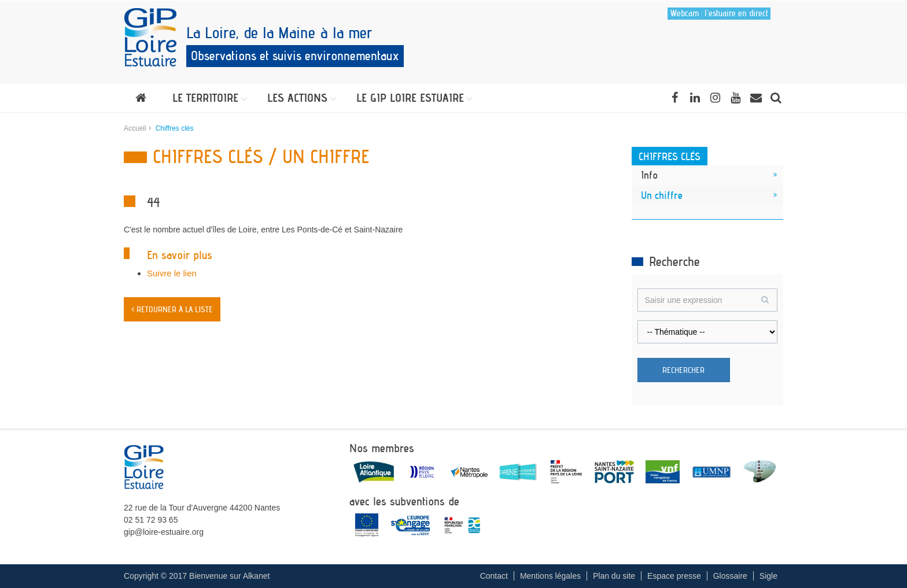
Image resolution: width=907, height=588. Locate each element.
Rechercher (683, 370)
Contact (494, 576)
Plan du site (614, 576)
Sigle (768, 576)
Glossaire (730, 576)
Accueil (135, 128)
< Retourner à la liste (172, 309)
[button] (207, 98)
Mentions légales (550, 576)
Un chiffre (662, 195)
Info (649, 175)
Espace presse (674, 576)
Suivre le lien (172, 273)
